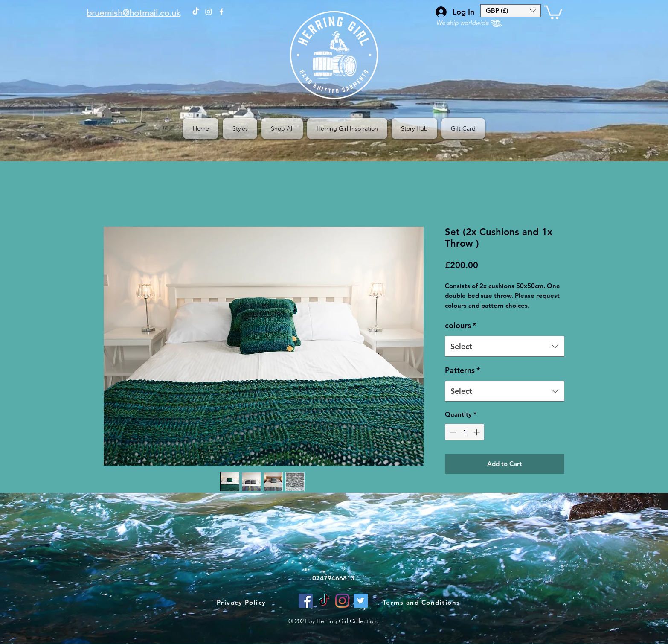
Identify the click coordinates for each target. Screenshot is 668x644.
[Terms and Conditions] (422, 603)
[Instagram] (342, 601)
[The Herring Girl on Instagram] (209, 12)
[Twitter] (361, 601)
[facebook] (221, 12)
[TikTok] (324, 601)
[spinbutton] (465, 432)
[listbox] (511, 11)
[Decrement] (452, 432)
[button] (511, 11)
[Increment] (478, 432)
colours (460, 325)
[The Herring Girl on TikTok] (196, 12)
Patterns (462, 370)
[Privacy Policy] (242, 603)
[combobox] (505, 347)
